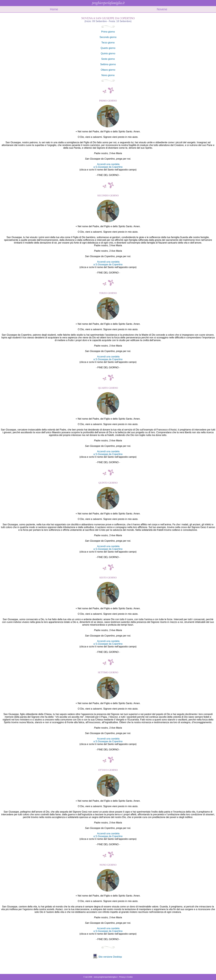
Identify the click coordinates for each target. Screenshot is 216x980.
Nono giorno (108, 75)
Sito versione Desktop (110, 957)
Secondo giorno (108, 37)
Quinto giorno (108, 53)
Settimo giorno (108, 64)
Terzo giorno (108, 43)
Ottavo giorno (108, 70)
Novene (162, 9)
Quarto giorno (108, 48)
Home (54, 9)
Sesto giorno (108, 59)
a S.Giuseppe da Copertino (108, 167)
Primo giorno (108, 32)
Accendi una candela (108, 164)
